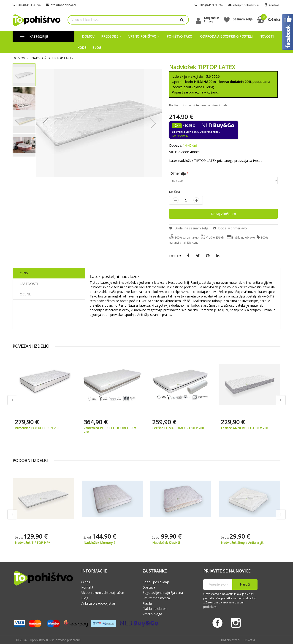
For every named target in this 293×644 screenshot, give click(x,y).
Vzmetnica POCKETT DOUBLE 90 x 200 (110, 430)
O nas (86, 582)
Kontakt (87, 587)
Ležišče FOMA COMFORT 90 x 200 (178, 428)
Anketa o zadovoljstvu (98, 603)
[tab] (49, 273)
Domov (19, 58)
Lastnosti (29, 283)
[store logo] (37, 20)
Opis (24, 273)
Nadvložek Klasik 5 (166, 543)
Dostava (149, 587)
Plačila (147, 603)
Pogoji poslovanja (156, 582)
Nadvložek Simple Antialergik (242, 543)
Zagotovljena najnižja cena (163, 593)
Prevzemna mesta (156, 598)
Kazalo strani (231, 640)
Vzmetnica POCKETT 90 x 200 (37, 428)
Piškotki (249, 640)
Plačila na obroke (155, 608)
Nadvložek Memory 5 (99, 543)
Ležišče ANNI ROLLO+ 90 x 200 (244, 428)
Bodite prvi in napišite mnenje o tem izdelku (199, 105)
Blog (85, 598)
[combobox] (122, 20)
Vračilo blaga (152, 614)
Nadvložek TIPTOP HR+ (33, 543)
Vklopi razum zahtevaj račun (103, 593)
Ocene (25, 294)
